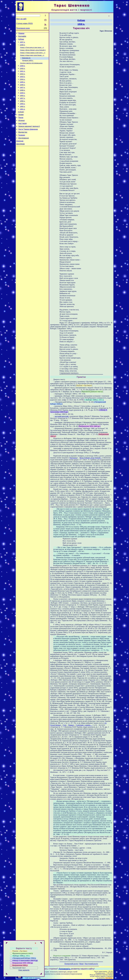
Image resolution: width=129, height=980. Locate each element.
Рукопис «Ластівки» (19, 951)
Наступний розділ (91, 964)
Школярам (20, 156)
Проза (21, 127)
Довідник (20, 153)
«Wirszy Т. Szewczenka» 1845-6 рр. (24, 961)
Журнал (21, 130)
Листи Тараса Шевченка (28, 140)
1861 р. (23, 118)
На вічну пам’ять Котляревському (31, 66)
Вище (82, 964)
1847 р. (23, 94)
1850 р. (23, 103)
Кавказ (71, 725)
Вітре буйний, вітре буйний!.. (91, 458)
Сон (64, 725)
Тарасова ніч (26, 61)
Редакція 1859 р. (28, 63)
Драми (21, 124)
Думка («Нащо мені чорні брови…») (32, 58)
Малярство (23, 143)
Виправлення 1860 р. (19, 965)
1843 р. (23, 81)
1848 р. (23, 97)
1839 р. (23, 69)
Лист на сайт (21, 19)
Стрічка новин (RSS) (25, 23)
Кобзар (21, 40)
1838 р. (23, 46)
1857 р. (23, 106)
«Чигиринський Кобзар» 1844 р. (23, 958)
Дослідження (24, 150)
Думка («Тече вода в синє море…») (32, 49)
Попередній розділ (71, 964)
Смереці (38, 978)
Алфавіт (21, 121)
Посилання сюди (23, 28)
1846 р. (23, 90)
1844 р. (23, 84)
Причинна (73, 458)
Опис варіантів (24, 970)
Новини (21, 34)
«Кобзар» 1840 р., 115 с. (20, 956)
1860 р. (23, 115)
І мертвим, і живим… (84, 725)
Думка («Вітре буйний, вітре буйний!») (33, 52)
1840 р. (23, 72)
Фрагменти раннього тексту (22, 953)
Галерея (22, 147)
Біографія (22, 37)
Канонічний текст (19, 968)
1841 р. (23, 75)
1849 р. (23, 100)
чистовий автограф (62, 416)
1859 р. (23, 112)
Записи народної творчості (29, 137)
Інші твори (23, 134)
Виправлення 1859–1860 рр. (22, 963)
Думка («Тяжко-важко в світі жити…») (33, 55)
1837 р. (23, 43)
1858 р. (23, 109)
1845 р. (23, 87)
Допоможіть (65, 969)
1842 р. (23, 78)
